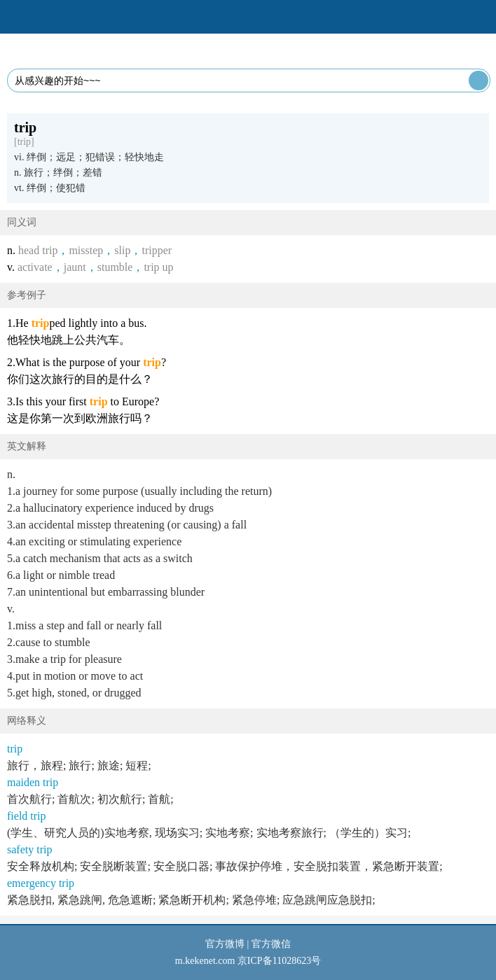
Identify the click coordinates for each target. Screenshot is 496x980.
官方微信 (271, 944)
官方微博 (225, 944)
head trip (38, 250)
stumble (115, 267)
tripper (157, 250)
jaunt (75, 267)
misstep (86, 250)
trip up (158, 267)
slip (122, 250)
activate (35, 267)
